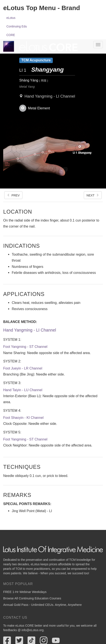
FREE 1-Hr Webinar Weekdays (25, 592)
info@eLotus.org (33, 630)
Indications (21, 246)
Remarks (17, 495)
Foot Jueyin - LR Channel (23, 368)
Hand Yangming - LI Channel (50, 96)
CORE (11, 35)
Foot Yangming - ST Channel (25, 347)
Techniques (22, 467)
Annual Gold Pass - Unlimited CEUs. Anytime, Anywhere (42, 605)
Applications (24, 294)
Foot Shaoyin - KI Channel (23, 418)
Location (18, 212)
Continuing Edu (17, 26)
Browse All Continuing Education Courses (32, 598)
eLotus (11, 18)
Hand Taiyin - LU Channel (23, 390)
